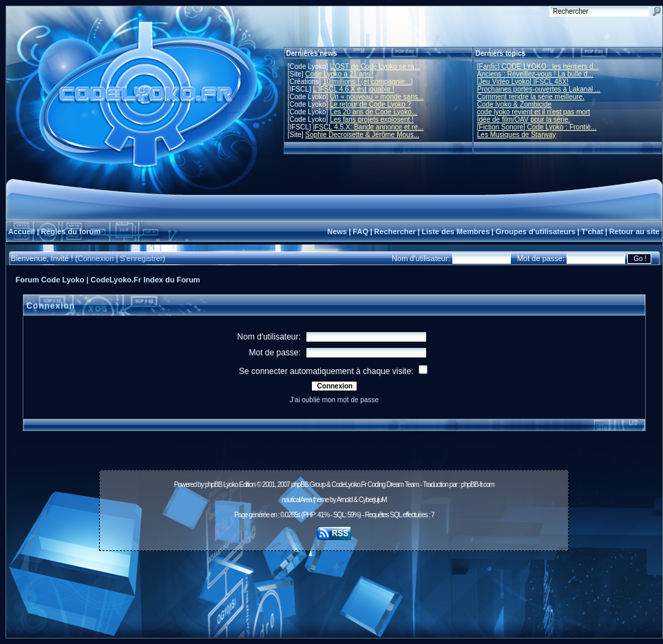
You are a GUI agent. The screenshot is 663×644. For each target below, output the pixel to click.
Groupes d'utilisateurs (536, 231)
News (337, 231)
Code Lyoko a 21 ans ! (339, 74)
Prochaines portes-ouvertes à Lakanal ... (539, 89)
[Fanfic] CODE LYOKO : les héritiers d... (538, 66)
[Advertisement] (334, 587)
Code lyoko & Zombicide (514, 104)
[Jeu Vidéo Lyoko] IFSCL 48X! (523, 82)
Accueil (22, 231)
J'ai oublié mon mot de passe (334, 400)
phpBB (213, 485)
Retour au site (634, 231)
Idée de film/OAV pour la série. (524, 120)
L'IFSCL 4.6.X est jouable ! (353, 89)
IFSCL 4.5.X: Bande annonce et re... (368, 127)
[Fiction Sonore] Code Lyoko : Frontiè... (537, 127)
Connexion (96, 258)
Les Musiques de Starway (517, 135)
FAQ (360, 231)
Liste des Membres (455, 231)
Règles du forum (71, 231)
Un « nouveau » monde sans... (377, 97)
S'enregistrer (141, 258)
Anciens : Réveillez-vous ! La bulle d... (535, 74)
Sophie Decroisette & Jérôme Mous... (362, 135)
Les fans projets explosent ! (372, 120)
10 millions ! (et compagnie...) (368, 82)
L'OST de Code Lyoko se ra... (375, 66)
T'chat (592, 231)
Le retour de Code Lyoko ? (370, 104)
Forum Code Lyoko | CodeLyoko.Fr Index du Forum (108, 280)
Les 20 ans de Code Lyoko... (373, 112)
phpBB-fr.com (477, 485)
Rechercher (395, 231)
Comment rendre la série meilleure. (531, 97)
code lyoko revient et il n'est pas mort (534, 112)
